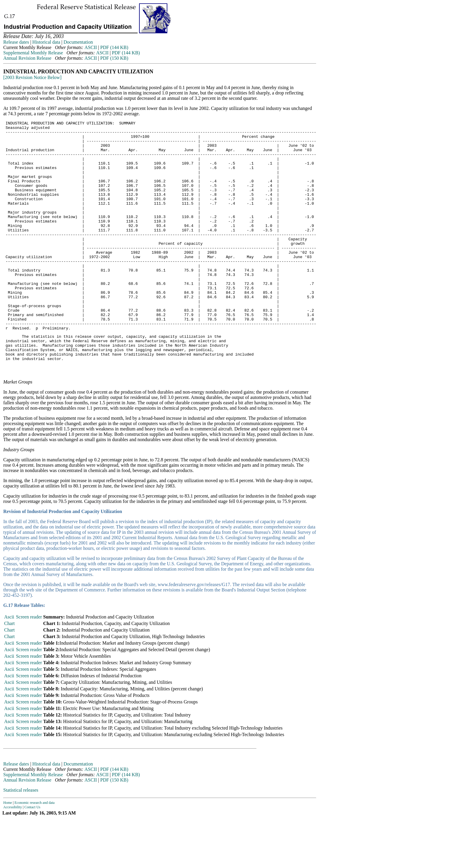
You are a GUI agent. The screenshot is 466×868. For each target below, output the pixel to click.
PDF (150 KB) (114, 58)
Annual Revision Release (27, 58)
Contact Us (32, 857)
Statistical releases (21, 840)
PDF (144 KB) (114, 47)
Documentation (78, 42)
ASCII (91, 47)
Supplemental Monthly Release (33, 53)
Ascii (9, 667)
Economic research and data (35, 853)
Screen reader (29, 667)
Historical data (46, 42)
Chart (10, 673)
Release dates (16, 42)
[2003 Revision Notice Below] (32, 77)
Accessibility (13, 857)
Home (8, 853)
